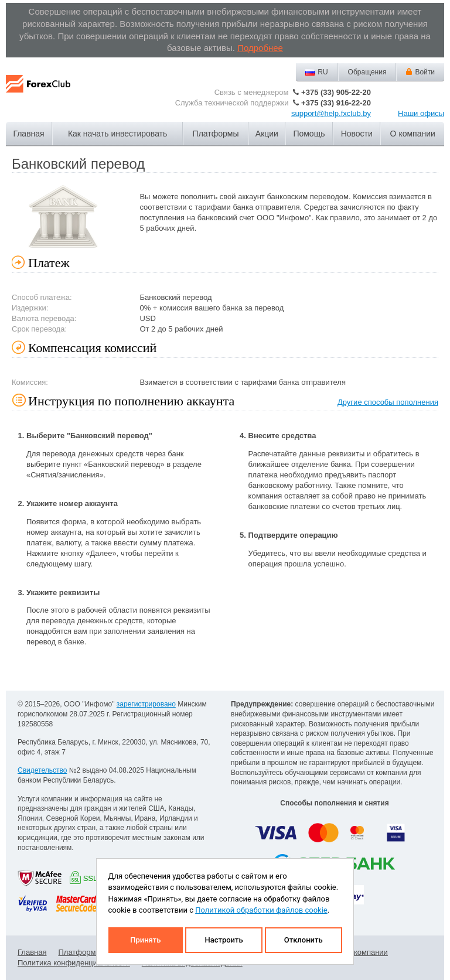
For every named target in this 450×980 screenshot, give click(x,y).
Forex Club (38, 93)
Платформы (216, 134)
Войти (425, 72)
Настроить (224, 940)
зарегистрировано (146, 704)
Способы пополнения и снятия (334, 803)
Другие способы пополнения (388, 402)
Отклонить (304, 940)
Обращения (367, 72)
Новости (357, 134)
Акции (267, 134)
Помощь (309, 134)
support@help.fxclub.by (331, 113)
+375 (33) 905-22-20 (336, 92)
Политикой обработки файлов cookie (261, 910)
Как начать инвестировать (117, 134)
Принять (145, 940)
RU (323, 72)
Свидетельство (42, 770)
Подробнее (260, 48)
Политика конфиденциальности (74, 963)
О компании (413, 134)
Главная (28, 134)
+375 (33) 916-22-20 (336, 103)
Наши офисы (421, 113)
